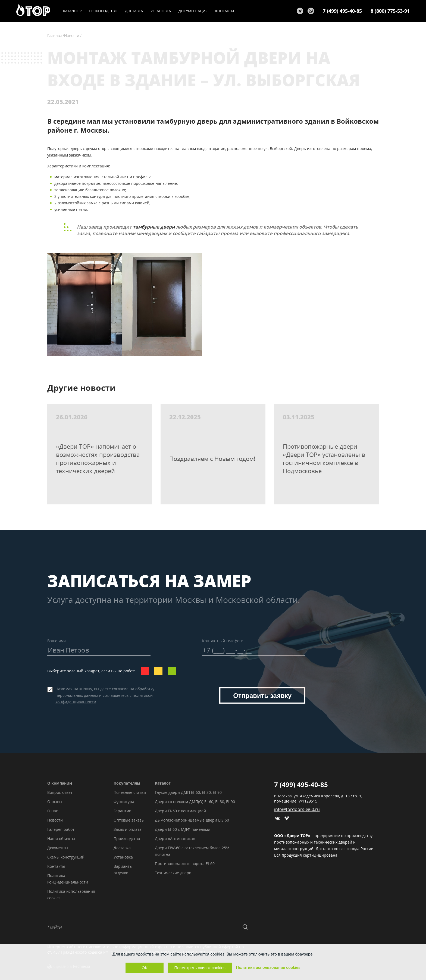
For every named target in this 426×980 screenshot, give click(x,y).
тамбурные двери (154, 227)
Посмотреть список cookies (200, 968)
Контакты (56, 866)
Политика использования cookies (268, 967)
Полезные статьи (130, 792)
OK (145, 968)
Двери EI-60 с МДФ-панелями (183, 829)
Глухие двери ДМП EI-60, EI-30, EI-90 (188, 792)
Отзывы (55, 802)
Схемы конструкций (66, 857)
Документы (58, 848)
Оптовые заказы (129, 820)
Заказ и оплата (128, 829)
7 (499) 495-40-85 (342, 11)
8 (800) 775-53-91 (390, 11)
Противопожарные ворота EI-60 (185, 864)
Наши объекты (61, 839)
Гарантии (123, 811)
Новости (55, 820)
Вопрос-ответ (60, 792)
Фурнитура (124, 802)
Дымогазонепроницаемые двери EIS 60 (192, 820)
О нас (53, 811)
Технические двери (173, 873)
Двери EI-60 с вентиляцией (180, 811)
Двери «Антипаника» (175, 839)
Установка (123, 857)
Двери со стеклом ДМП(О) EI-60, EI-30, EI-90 (195, 802)
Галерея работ (61, 829)
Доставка (122, 848)
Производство (127, 839)
